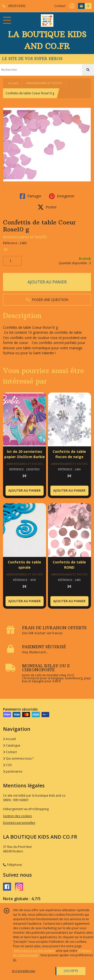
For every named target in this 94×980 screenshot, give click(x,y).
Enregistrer (62, 196)
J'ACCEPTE (71, 971)
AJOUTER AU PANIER (47, 282)
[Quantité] (12, 261)
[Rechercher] (88, 70)
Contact (60, 6)
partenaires (13, 771)
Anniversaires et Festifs (25, 237)
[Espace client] (72, 6)
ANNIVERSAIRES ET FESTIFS (44, 83)
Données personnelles (19, 823)
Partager (31, 196)
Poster (47, 207)
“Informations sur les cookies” (34, 951)
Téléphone (13, 865)
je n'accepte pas (24, 971)
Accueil (13, 83)
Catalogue (12, 745)
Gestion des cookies (17, 816)
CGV (7, 765)
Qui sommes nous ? (18, 758)
